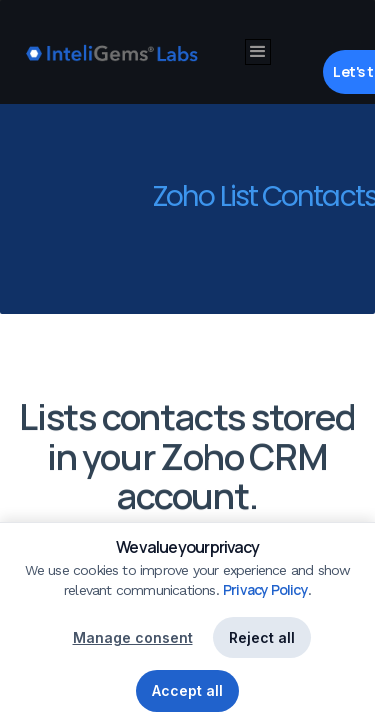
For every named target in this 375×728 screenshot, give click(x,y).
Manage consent (133, 637)
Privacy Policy (265, 589)
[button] (258, 52)
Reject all (262, 637)
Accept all (187, 690)
